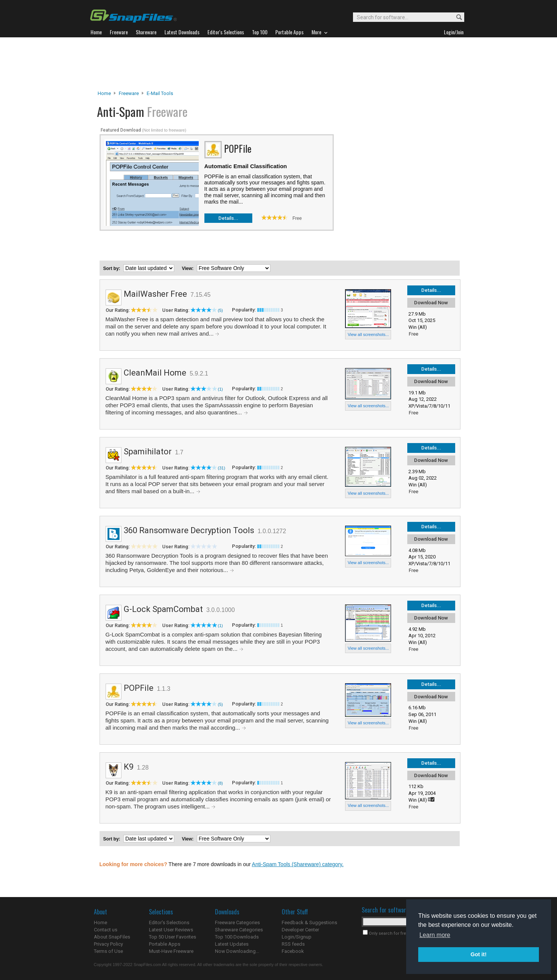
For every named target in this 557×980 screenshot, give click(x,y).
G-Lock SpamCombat (163, 609)
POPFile (139, 688)
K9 (129, 767)
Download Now (431, 303)
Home (104, 93)
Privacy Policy (108, 944)
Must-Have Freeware (171, 951)
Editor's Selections (169, 922)
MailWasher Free (155, 294)
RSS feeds (293, 944)
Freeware (129, 93)
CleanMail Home (155, 373)
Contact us (106, 930)
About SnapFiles (112, 937)
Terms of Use (108, 951)
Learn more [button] (435, 935)
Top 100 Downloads (237, 937)
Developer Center (300, 930)
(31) (222, 468)
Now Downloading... (237, 951)
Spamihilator (148, 452)
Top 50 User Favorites (173, 937)
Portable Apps (165, 944)
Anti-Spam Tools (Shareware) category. (298, 864)
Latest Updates (232, 944)
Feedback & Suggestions (309, 922)
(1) (220, 389)
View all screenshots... (368, 334)
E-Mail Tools (160, 93)
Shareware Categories (239, 930)
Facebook (293, 951)
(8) (220, 783)
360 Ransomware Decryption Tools (189, 530)
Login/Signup (297, 937)
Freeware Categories (237, 922)
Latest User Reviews (171, 930)
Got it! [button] (479, 954)
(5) (220, 310)
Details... (228, 218)
